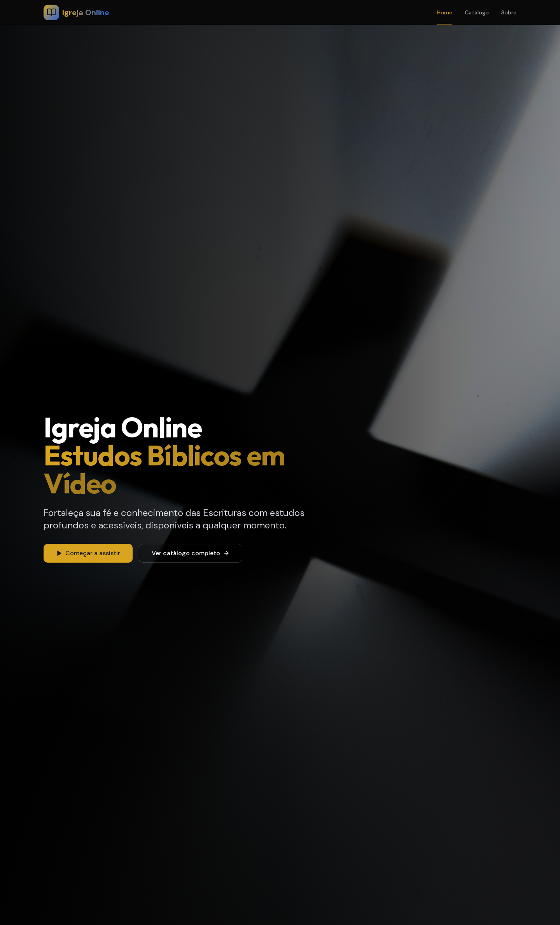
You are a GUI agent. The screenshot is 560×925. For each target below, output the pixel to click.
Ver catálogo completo (191, 553)
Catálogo (477, 12)
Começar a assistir (88, 553)
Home (445, 13)
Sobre (509, 12)
